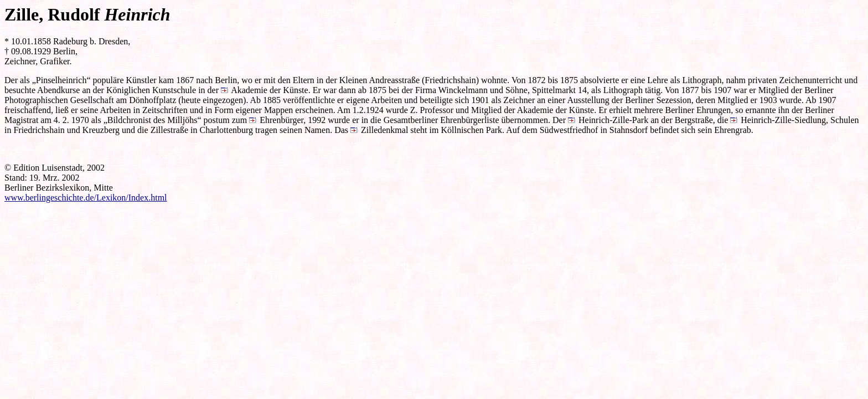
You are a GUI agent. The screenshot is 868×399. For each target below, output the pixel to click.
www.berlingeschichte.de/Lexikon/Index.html (86, 198)
